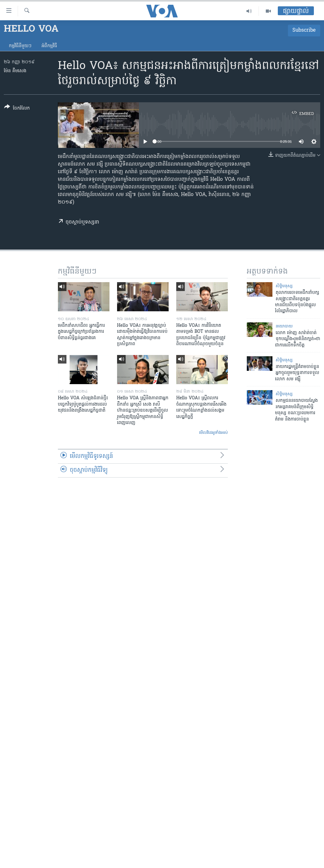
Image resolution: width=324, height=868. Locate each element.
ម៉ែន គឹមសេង (15, 71)
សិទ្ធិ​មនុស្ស (284, 286)
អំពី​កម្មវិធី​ (49, 46)
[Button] (17, 109)
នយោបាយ (284, 326)
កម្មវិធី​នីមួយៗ (20, 46)
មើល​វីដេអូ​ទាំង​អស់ (213, 433)
